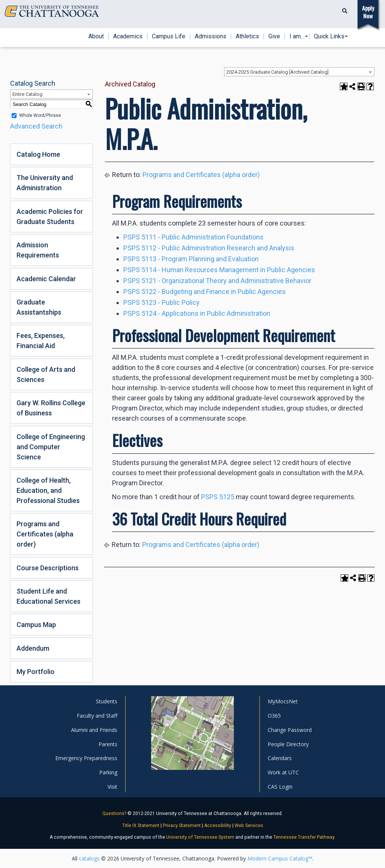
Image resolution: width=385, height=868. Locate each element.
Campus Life (169, 36)
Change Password (290, 730)
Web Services (249, 826)
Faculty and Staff (97, 716)
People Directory (288, 744)
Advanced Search (36, 126)
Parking (108, 772)
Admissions (211, 36)
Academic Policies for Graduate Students (50, 217)
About (96, 36)
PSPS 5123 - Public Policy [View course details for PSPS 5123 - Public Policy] (161, 302)
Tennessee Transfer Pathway (304, 837)
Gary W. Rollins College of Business (51, 408)
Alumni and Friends (94, 730)
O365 (274, 716)
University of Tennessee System (200, 837)
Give (274, 36)
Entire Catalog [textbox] (27, 94)
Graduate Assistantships (39, 307)
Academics (128, 36)
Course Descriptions (48, 568)
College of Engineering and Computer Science (51, 447)
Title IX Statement (141, 826)
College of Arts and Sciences (46, 374)
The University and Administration (45, 183)
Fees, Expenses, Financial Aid (41, 341)
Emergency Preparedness (86, 758)
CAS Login (280, 787)
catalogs (89, 858)
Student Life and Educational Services (49, 596)
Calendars (280, 758)
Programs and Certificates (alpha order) (45, 534)
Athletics (247, 36)
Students (107, 701)
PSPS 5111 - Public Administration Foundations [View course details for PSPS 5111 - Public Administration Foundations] (193, 237)
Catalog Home (38, 154)
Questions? (114, 813)
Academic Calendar (46, 279)
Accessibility (218, 826)
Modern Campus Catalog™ (280, 858)
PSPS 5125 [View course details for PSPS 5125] (218, 497)
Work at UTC (283, 772)
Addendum (33, 648)
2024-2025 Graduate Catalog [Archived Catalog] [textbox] (277, 72)
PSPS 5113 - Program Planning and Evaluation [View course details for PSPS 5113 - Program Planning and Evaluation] (191, 259)
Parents (108, 744)
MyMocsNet (283, 701)
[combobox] (299, 72)
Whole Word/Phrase (40, 115)
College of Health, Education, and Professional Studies (48, 490)
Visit (112, 787)
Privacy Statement (182, 826)
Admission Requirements (38, 250)
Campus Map (36, 625)
